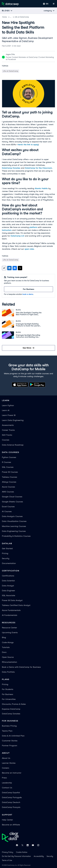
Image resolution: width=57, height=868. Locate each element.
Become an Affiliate (11, 825)
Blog (12, 17)
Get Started (7, 548)
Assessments (8, 425)
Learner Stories (9, 763)
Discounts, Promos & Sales (14, 704)
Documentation (9, 563)
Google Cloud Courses (12, 497)
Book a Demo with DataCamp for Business (21, 667)
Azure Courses (8, 487)
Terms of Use (7, 860)
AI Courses (7, 511)
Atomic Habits (41, 188)
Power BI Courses (10, 472)
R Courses (7, 462)
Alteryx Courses (9, 482)
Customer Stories (10, 741)
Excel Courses (8, 507)
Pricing (5, 553)
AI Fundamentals (10, 615)
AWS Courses (8, 492)
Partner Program (10, 746)
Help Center (7, 820)
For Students (8, 689)
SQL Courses (8, 467)
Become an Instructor (12, 773)
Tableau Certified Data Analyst (16, 605)
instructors (7, 230)
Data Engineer (8, 591)
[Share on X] (20, 268)
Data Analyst (8, 586)
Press (4, 778)
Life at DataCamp (24, 17)
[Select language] (46, 4)
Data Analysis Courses (12, 516)
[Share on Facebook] (15, 268)
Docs (4, 652)
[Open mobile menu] (54, 4)
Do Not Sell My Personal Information (16, 856)
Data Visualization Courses (14, 521)
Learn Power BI (9, 415)
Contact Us (7, 788)
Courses (6, 440)
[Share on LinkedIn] (9, 268)
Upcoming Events (10, 633)
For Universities (9, 699)
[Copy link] (4, 268)
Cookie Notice (22, 852)
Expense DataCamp (11, 709)
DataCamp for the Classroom (38, 168)
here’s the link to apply (28, 145)
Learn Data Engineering (13, 420)
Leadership (7, 783)
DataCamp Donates (11, 168)
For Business (8, 694)
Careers (6, 768)
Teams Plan (7, 731)
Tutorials (6, 647)
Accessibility (39, 856)
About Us (6, 758)
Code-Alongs (8, 642)
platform (33, 227)
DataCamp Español (11, 793)
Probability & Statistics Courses (16, 536)
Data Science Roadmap (13, 445)
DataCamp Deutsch (11, 802)
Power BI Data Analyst (12, 600)
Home (4, 17)
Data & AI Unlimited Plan (13, 736)
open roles (29, 249)
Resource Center (9, 628)
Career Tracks (8, 430)
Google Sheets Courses (12, 502)
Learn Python (8, 405)
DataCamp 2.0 (17, 236)
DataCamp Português (12, 797)
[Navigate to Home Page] (10, 4)
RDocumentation (9, 662)
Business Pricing (9, 726)
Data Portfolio (8, 672)
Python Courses (9, 457)
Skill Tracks (7, 435)
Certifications (8, 576)
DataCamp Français (11, 807)
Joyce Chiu (10, 54)
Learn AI (6, 410)
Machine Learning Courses (14, 526)
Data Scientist (8, 581)
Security (6, 558)
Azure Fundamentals (11, 610)
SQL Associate (8, 595)
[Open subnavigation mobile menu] (7, 11)
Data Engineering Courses (14, 531)
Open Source (8, 657)
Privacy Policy (8, 852)
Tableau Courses (10, 477)
